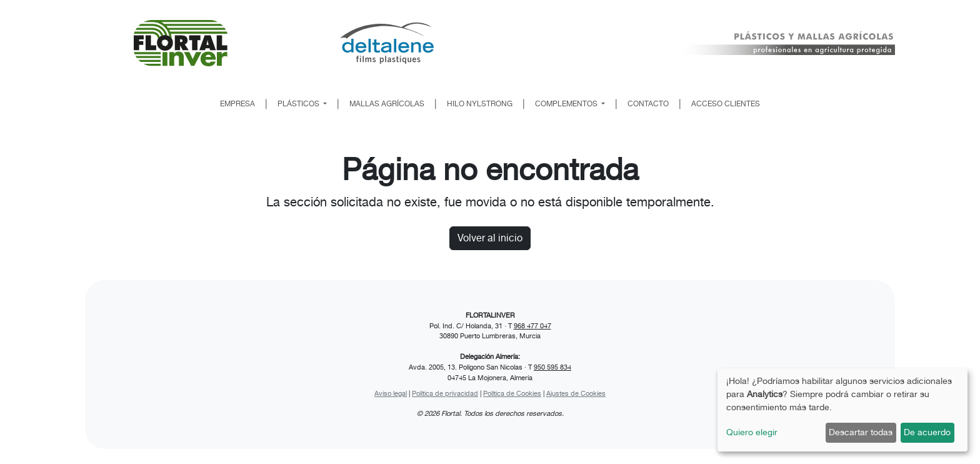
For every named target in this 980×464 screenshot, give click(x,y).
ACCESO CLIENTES (726, 104)
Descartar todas (861, 432)
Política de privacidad (445, 393)
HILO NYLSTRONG (480, 104)
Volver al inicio (490, 238)
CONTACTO (648, 104)
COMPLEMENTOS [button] (567, 104)
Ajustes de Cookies (576, 393)
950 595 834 (552, 367)
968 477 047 (532, 326)
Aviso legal (391, 393)
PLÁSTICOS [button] (299, 104)
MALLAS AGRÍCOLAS (387, 104)
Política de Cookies (512, 393)
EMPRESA (237, 104)
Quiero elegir (752, 432)
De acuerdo (927, 432)
